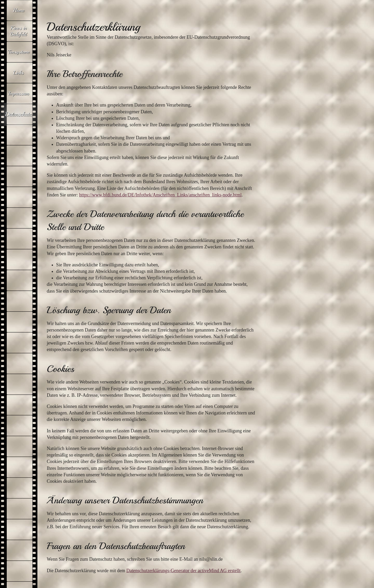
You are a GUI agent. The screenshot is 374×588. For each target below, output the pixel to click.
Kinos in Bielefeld (18, 31)
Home (19, 10)
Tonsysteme (19, 52)
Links (18, 73)
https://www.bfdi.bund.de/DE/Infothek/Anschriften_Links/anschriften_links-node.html (160, 195)
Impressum (19, 93)
